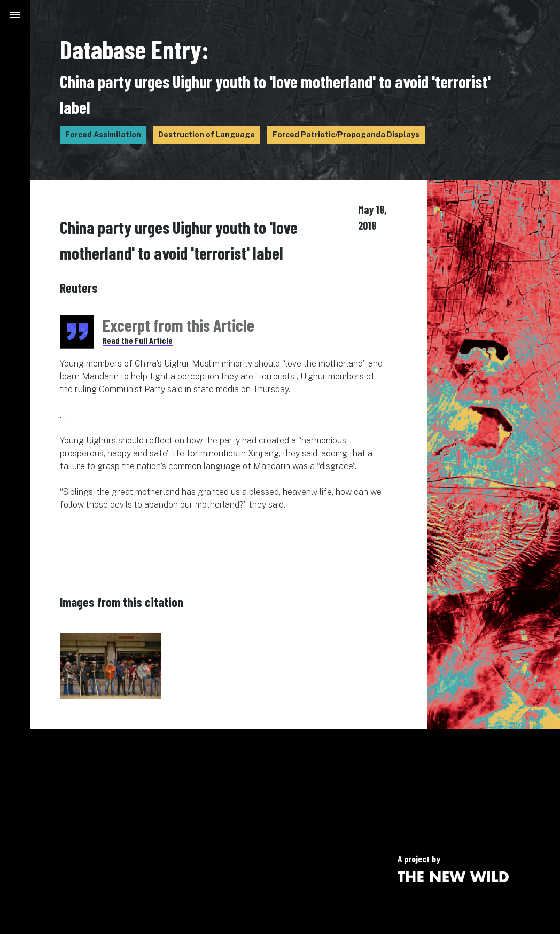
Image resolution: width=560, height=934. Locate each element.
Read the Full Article (138, 340)
